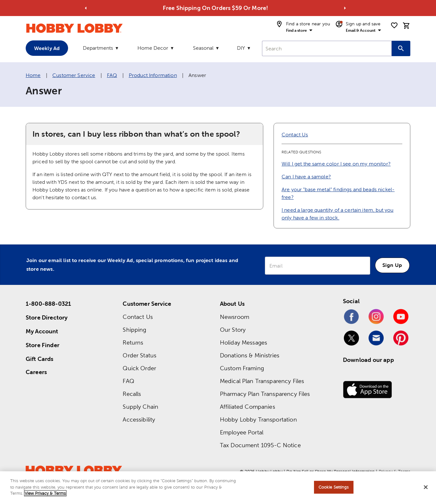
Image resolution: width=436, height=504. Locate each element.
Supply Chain (140, 407)
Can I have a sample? (306, 177)
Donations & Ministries (250, 355)
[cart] (406, 26)
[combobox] (327, 48)
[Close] (426, 487)
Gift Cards (40, 359)
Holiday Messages (244, 342)
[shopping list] (394, 25)
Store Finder (43, 345)
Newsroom (235, 317)
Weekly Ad (47, 48)
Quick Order (139, 368)
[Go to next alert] (345, 8)
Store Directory (47, 317)
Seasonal (203, 48)
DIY (241, 48)
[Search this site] (401, 48)
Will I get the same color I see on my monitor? (336, 164)
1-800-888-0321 (48, 304)
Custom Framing (242, 368)
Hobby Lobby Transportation (258, 419)
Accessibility (139, 419)
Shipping (134, 330)
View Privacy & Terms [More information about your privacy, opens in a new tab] (45, 493)
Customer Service (74, 75)
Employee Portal (242, 432)
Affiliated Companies (248, 407)
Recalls (132, 394)
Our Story (233, 330)
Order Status (140, 355)
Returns (133, 342)
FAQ (112, 75)
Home (33, 75)
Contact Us (295, 135)
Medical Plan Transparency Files (262, 381)
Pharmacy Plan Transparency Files (265, 394)
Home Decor (153, 48)
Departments (98, 48)
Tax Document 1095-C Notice (260, 445)
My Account (42, 331)
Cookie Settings (334, 487)
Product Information (153, 75)
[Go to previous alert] (86, 8)
